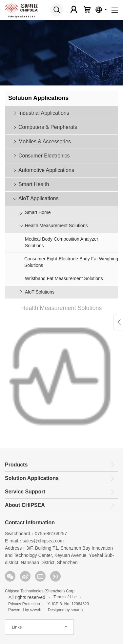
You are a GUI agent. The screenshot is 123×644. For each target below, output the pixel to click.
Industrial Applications (44, 113)
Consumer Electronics (44, 156)
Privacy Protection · (25, 604)
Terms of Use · (66, 597)
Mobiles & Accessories (45, 142)
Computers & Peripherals (48, 127)
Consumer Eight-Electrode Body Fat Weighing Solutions (71, 262)
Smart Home (38, 212)
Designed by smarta (64, 610)
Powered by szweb (25, 610)
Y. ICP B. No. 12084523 (68, 604)
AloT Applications (38, 198)
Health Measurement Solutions (56, 226)
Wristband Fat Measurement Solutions (64, 278)
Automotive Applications (46, 170)
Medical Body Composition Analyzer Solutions (61, 242)
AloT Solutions (40, 292)
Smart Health (34, 184)
